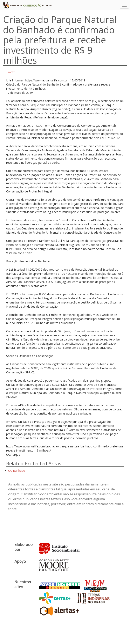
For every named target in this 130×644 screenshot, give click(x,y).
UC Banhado (17, 471)
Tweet (10, 72)
